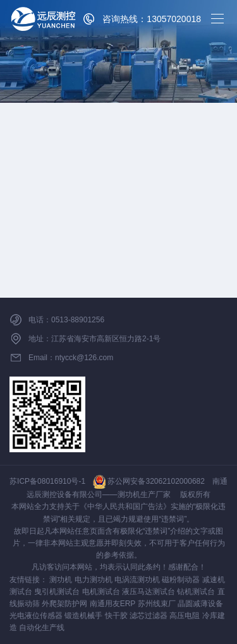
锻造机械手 (83, 616)
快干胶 (116, 616)
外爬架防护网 (64, 604)
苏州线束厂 (157, 604)
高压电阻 (185, 616)
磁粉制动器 (181, 580)
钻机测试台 (196, 592)
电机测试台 (101, 592)
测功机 (61, 580)
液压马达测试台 (149, 592)
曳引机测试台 (57, 592)
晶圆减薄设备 (200, 604)
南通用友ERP (112, 604)
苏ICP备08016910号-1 (47, 481)
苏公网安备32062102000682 (149, 481)
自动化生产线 (42, 628)
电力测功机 (94, 580)
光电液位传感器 (36, 616)
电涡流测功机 (137, 580)
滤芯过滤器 (149, 616)
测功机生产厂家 (144, 495)
